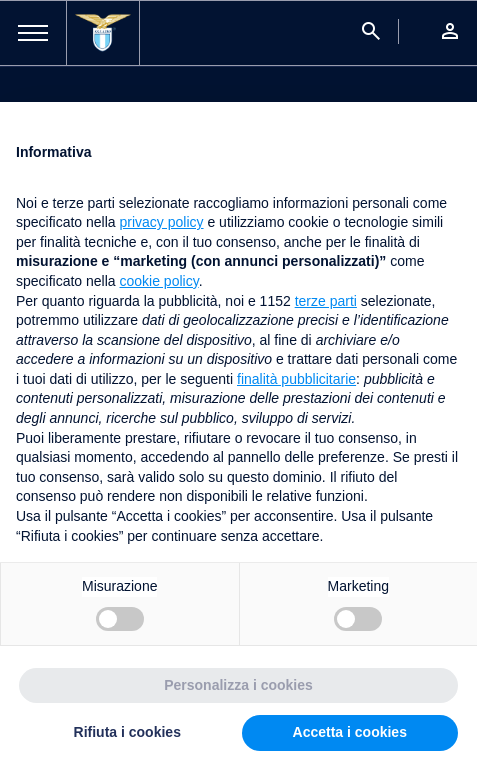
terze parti (326, 301)
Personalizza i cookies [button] (238, 685)
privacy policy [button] (162, 222)
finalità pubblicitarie (296, 379)
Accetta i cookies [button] (350, 732)
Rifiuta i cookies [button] (127, 732)
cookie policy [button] (159, 281)
